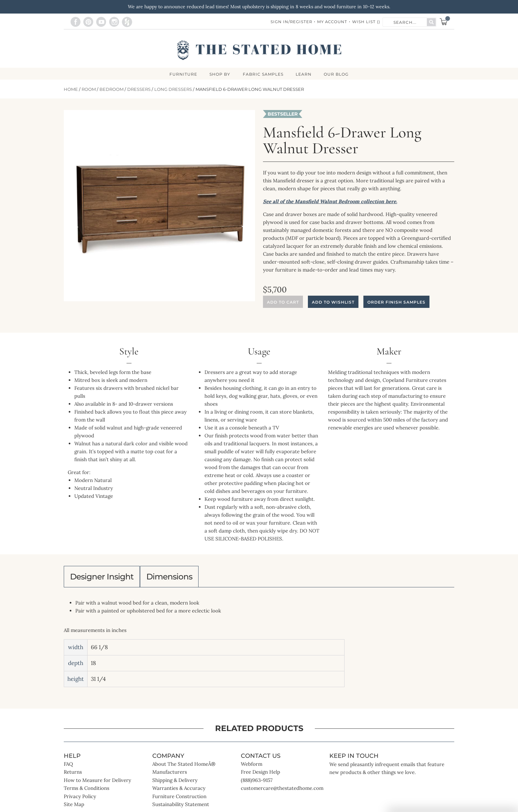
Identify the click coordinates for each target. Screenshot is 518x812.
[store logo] (259, 50)
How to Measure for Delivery (97, 783)
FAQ (68, 767)
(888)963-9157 (257, 783)
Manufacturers (170, 775)
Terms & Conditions (87, 791)
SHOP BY (219, 74)
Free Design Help (260, 775)
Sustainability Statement (181, 807)
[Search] (431, 22)
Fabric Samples (263, 74)
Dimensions (178, 578)
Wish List (366, 22)
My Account (331, 22)
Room (89, 90)
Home (71, 90)
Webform (252, 767)
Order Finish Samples (396, 302)
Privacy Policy (80, 799)
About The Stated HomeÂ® (184, 767)
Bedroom (111, 90)
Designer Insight (105, 578)
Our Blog (338, 74)
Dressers (139, 90)
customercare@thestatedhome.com (282, 791)
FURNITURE (182, 74)
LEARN (305, 74)
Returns (73, 775)
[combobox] (405, 22)
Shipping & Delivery (175, 783)
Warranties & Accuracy (179, 791)
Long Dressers (173, 90)
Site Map (74, 807)
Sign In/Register (289, 22)
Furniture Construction (179, 799)
